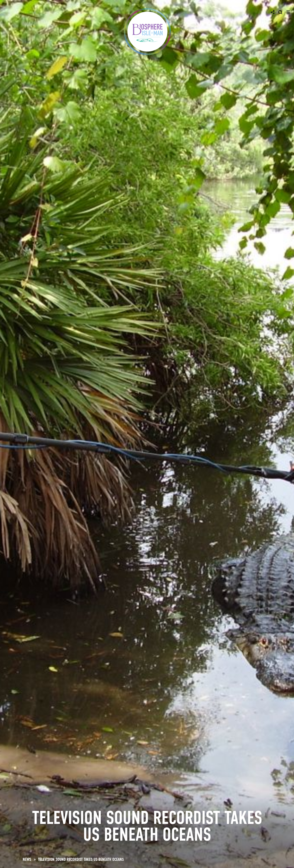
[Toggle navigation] (288, 12)
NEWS (27, 859)
